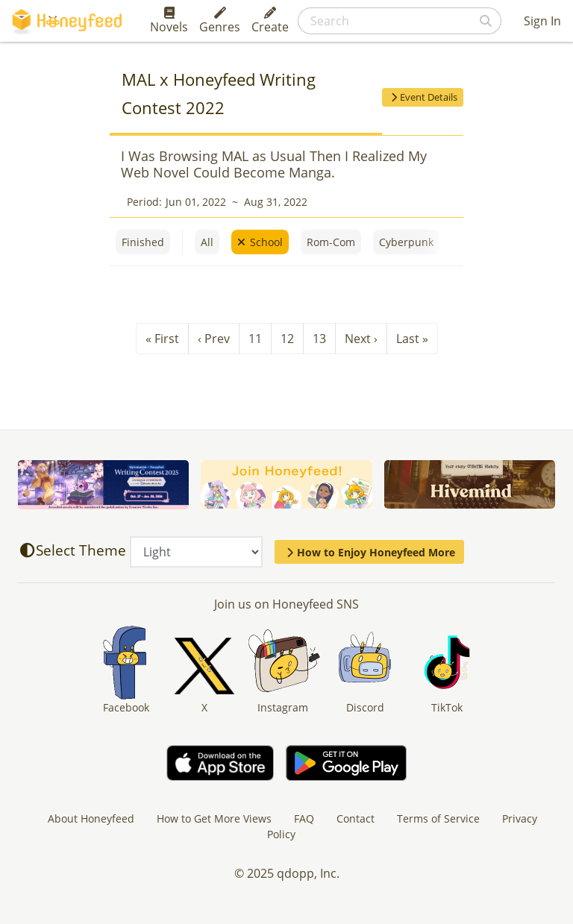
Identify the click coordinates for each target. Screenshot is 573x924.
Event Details (423, 97)
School (266, 242)
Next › (361, 339)
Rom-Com (331, 242)
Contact (356, 818)
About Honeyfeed (91, 818)
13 (319, 339)
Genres (220, 21)
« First (162, 339)
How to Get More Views (214, 818)
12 (287, 339)
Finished (143, 242)
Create (270, 21)
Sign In (542, 21)
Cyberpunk (406, 242)
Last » (412, 339)
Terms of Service (438, 818)
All (207, 242)
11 (255, 339)
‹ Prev (214, 339)
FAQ (304, 818)
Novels (169, 21)
